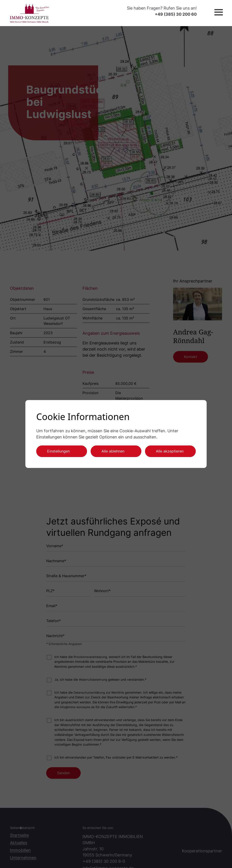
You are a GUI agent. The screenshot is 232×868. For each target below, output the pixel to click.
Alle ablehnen (113, 451)
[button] (215, 13)
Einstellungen (58, 451)
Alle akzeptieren (170, 451)
